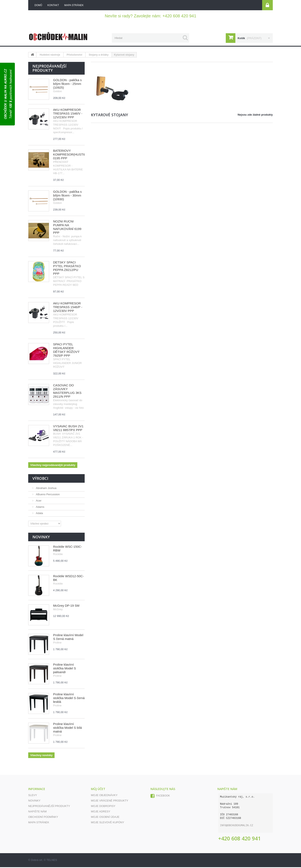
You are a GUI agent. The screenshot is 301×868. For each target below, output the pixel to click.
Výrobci (40, 479)
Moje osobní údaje (105, 818)
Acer (38, 501)
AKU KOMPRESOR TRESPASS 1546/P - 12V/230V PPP (68, 308)
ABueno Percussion (47, 495)
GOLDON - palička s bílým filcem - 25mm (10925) (67, 85)
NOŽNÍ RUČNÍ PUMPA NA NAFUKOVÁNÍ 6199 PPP (67, 228)
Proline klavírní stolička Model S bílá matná (68, 728)
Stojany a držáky (99, 56)
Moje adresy (101, 812)
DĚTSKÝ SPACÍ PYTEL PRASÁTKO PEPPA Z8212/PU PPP (67, 269)
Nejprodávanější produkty (49, 69)
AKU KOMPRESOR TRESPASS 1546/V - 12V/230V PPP (68, 114)
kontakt (53, 5)
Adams (40, 508)
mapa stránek (74, 5)
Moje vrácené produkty (110, 801)
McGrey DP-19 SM (66, 606)
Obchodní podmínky (43, 818)
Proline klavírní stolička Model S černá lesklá (69, 699)
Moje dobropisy (103, 807)
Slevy (33, 796)
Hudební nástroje (50, 56)
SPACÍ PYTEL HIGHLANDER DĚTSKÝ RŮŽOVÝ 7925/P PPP (66, 351)
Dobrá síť (37, 861)
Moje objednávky (104, 796)
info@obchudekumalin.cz (237, 826)
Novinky (41, 538)
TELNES (52, 861)
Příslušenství (75, 56)
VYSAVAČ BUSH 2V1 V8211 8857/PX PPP (68, 429)
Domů (38, 5)
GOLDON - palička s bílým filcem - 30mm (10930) (67, 196)
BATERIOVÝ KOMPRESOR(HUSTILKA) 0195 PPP (72, 155)
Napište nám (37, 812)
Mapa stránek (39, 823)
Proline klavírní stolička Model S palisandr (64, 669)
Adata (39, 514)
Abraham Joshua (46, 489)
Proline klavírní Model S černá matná (68, 638)
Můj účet (98, 790)
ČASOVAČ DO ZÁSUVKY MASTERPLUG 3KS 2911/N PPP (67, 392)
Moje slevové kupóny (108, 823)
